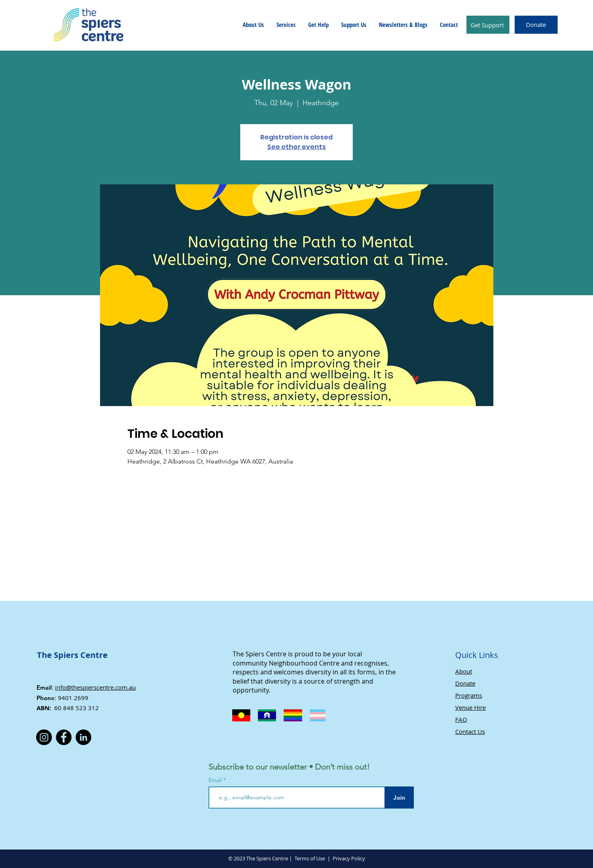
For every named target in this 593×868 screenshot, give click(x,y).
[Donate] (536, 25)
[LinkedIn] (83, 737)
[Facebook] (64, 737)
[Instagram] (44, 737)
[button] (253, 25)
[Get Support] (488, 25)
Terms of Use (310, 858)
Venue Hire (470, 707)
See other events (296, 147)
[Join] (399, 798)
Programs (469, 695)
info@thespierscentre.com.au (95, 687)
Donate (465, 683)
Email (216, 780)
